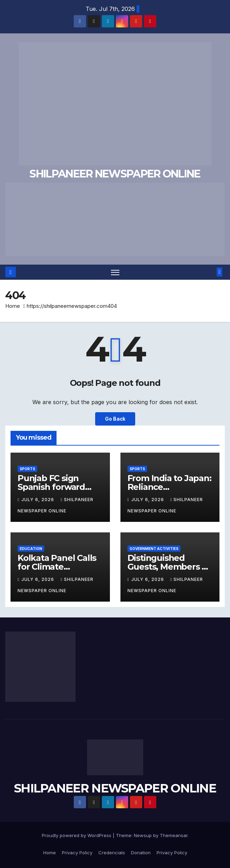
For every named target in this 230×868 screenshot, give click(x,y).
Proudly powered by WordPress (77, 835)
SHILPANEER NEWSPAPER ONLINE (115, 174)
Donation (141, 853)
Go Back (115, 419)
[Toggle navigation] (115, 272)
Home (13, 306)
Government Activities (154, 549)
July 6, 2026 (38, 500)
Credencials (112, 853)
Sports (27, 469)
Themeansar (174, 835)
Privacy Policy (77, 853)
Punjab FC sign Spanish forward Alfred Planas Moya (57, 487)
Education (31, 549)
